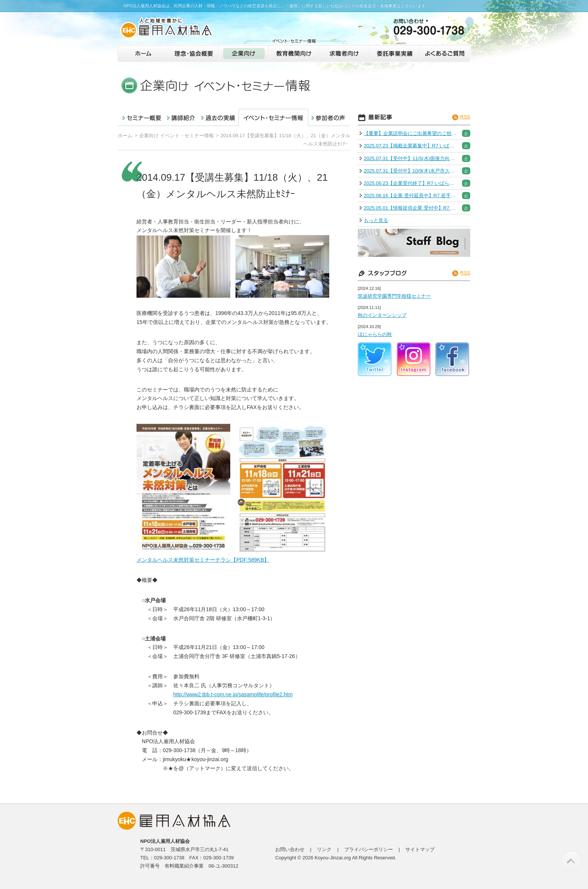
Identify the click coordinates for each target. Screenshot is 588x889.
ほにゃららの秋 (375, 334)
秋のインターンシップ (382, 315)
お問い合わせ (290, 849)
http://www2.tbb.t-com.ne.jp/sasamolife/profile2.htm (233, 694)
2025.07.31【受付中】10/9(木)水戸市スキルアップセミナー (411, 171)
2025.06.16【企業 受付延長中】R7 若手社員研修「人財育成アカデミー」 (411, 196)
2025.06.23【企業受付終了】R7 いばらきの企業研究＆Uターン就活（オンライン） (411, 183)
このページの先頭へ (571, 861)
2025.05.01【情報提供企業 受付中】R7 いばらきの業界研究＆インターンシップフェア (411, 208)
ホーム (125, 136)
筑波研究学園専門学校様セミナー (394, 296)
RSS (465, 117)
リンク (324, 849)
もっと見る (376, 220)
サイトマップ (420, 849)
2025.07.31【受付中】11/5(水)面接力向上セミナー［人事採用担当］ (411, 158)
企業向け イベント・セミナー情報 (176, 136)
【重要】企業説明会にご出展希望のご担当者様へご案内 (411, 133)
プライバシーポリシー (369, 849)
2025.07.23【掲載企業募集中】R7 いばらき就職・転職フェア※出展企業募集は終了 (411, 146)
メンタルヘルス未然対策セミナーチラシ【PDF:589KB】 (203, 560)
